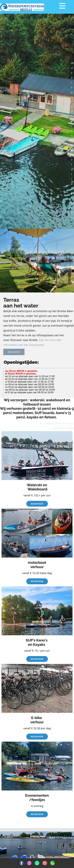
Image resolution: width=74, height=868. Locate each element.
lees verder (14, 352)
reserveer (37, 504)
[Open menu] (62, 6)
